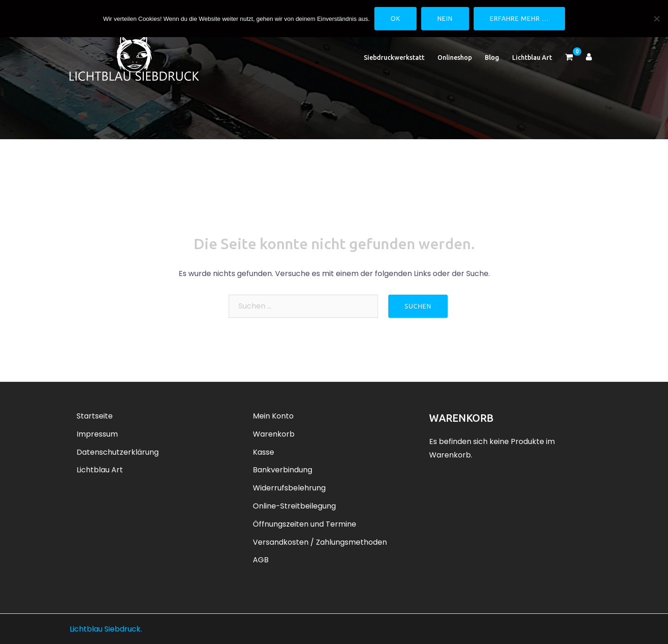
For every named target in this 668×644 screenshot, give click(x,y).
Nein (445, 19)
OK (395, 19)
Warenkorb (274, 434)
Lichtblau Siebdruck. (106, 629)
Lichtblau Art (532, 58)
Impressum (97, 434)
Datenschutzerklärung (118, 452)
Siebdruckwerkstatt (394, 58)
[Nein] (656, 19)
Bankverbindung (283, 470)
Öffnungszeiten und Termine (305, 524)
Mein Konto (273, 416)
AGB (261, 560)
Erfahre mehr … (519, 19)
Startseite (95, 416)
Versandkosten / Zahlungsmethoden (320, 542)
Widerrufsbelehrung (289, 488)
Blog (492, 58)
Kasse (263, 452)
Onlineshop (455, 58)
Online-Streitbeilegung (294, 506)
